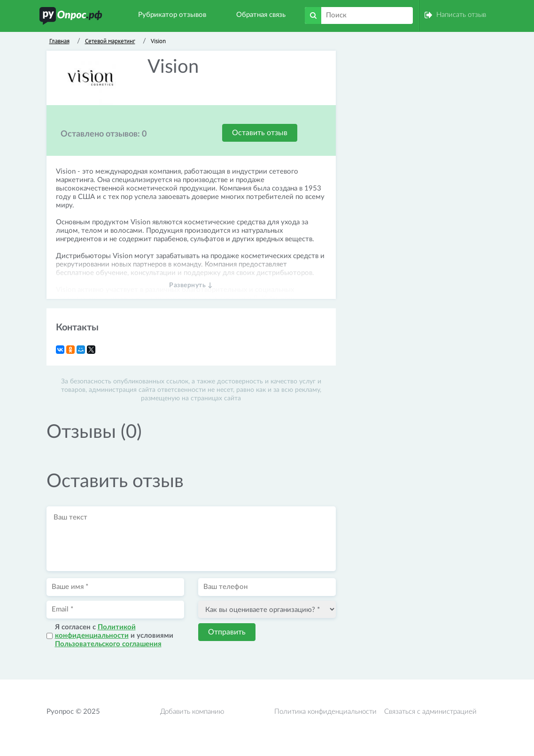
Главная (59, 41)
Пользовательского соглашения (108, 644)
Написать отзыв (461, 15)
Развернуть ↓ (191, 285)
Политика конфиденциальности (325, 712)
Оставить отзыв (260, 133)
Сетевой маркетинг (110, 41)
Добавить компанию (192, 712)
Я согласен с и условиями (114, 636)
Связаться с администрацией (430, 712)
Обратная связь (261, 15)
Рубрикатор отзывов (172, 15)
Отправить (227, 632)
